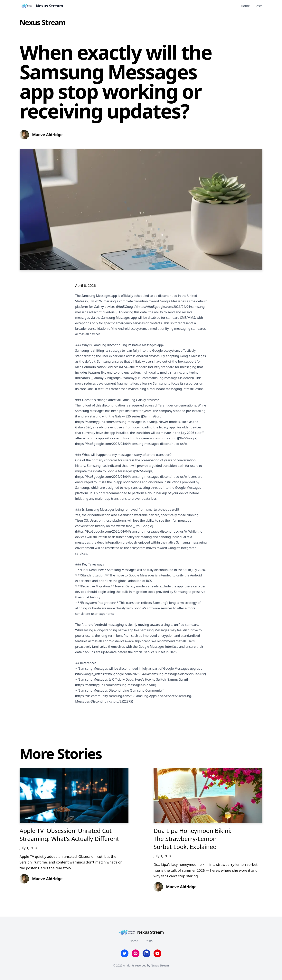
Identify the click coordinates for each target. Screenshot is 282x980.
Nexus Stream (42, 22)
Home (245, 6)
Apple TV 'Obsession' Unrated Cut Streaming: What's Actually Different (69, 835)
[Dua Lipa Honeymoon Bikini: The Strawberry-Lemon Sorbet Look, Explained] (208, 796)
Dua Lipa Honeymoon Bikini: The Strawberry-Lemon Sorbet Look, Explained (193, 839)
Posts (258, 6)
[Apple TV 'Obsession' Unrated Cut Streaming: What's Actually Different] (74, 796)
